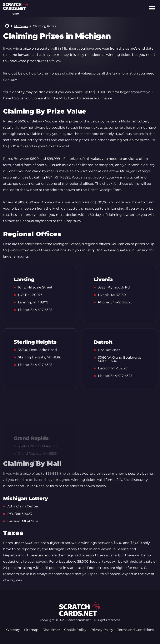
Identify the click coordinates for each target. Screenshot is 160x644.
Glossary (13, 630)
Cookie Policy (75, 630)
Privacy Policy (102, 630)
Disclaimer (51, 630)
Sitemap (31, 630)
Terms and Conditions (136, 630)
